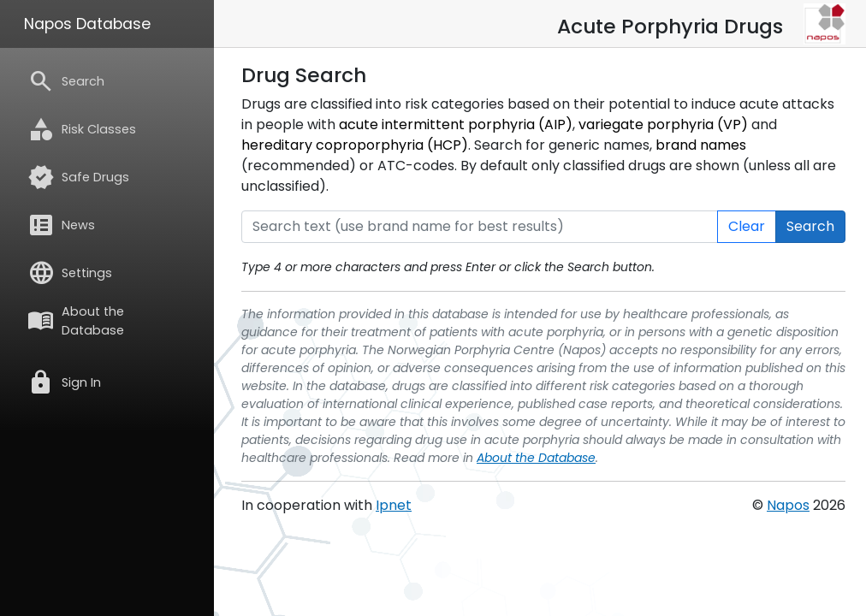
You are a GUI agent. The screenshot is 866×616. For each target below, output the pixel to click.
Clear (747, 226)
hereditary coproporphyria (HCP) (355, 145)
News (61, 225)
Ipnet (394, 505)
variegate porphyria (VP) (663, 124)
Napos (788, 505)
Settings (70, 273)
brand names (701, 145)
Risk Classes (82, 129)
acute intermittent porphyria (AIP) (456, 124)
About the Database (76, 321)
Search (66, 81)
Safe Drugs (78, 177)
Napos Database (87, 24)
